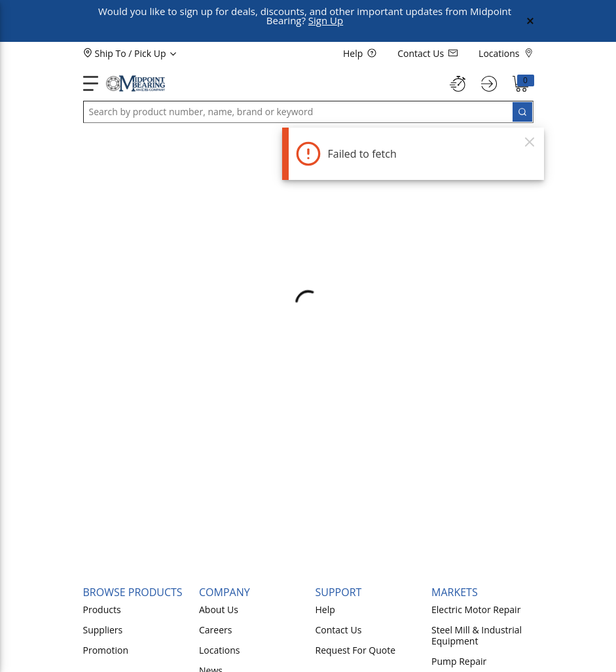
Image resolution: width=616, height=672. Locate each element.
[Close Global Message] (530, 21)
